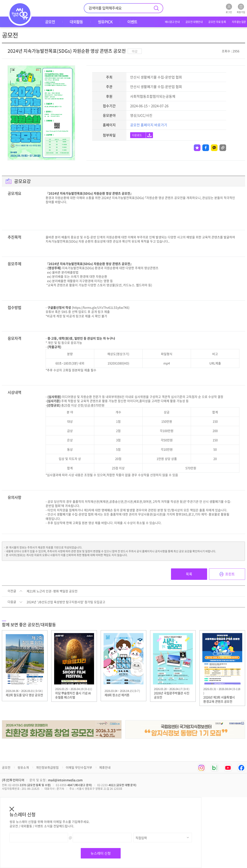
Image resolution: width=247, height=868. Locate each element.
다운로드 (137, 135)
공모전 (6, 767)
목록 (189, 574)
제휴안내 (105, 767)
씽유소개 (23, 767)
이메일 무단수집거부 (79, 767)
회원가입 (241, 8)
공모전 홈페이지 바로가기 (149, 125)
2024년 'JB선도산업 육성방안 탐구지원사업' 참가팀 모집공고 (66, 602)
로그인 (229, 8)
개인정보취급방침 (47, 767)
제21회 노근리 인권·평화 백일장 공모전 (52, 591)
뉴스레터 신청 (101, 853)
